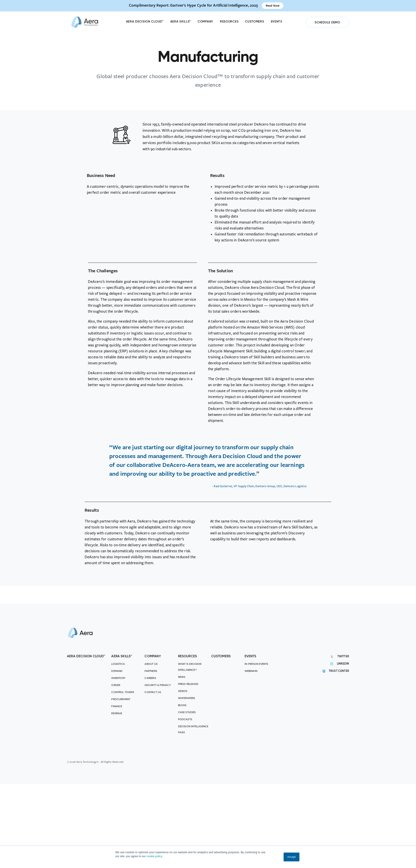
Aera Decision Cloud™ (145, 22)
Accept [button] (292, 857)
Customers (254, 22)
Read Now (273, 6)
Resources (229, 22)
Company (205, 22)
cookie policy (154, 856)
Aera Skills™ (181, 22)
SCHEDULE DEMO (327, 23)
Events (277, 22)
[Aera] (85, 22)
